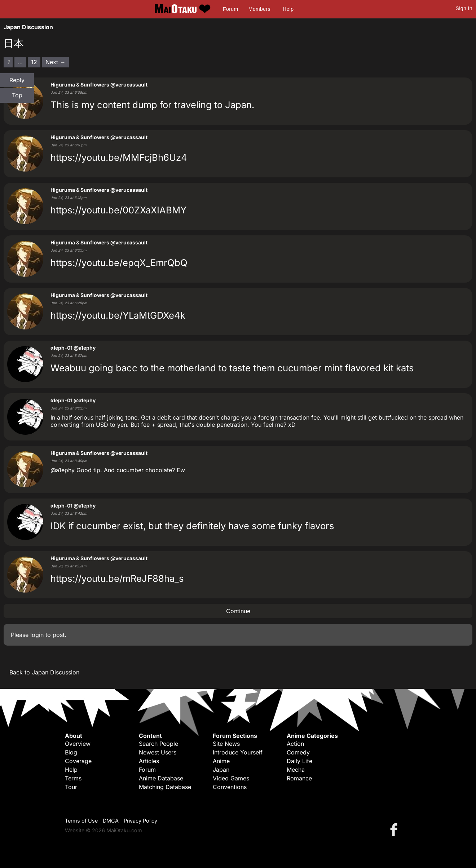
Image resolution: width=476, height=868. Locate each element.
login (37, 635)
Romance (299, 778)
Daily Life (299, 761)
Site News (226, 744)
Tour (71, 787)
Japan (221, 770)
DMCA (111, 821)
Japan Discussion (28, 27)
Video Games (231, 778)
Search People (158, 744)
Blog (71, 752)
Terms (73, 778)
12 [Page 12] (34, 62)
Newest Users (158, 752)
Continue (238, 611)
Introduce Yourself (238, 752)
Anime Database (161, 778)
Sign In (464, 8)
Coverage (78, 761)
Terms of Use (81, 821)
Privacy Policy (140, 821)
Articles (149, 761)
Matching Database (165, 787)
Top (17, 95)
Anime (221, 761)
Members (259, 9)
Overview (78, 744)
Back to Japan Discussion (44, 672)
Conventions (230, 787)
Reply (17, 80)
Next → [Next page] (56, 62)
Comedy (298, 752)
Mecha (296, 770)
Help (288, 9)
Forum (230, 9)
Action (295, 744)
